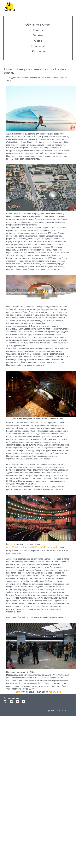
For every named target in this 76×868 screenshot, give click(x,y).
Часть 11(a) (56, 692)
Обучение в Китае (38, 25)
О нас (38, 41)
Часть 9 (18, 692)
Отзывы (38, 35)
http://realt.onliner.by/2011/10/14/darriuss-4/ (32, 547)
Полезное (38, 46)
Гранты (38, 30)
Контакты (38, 51)
